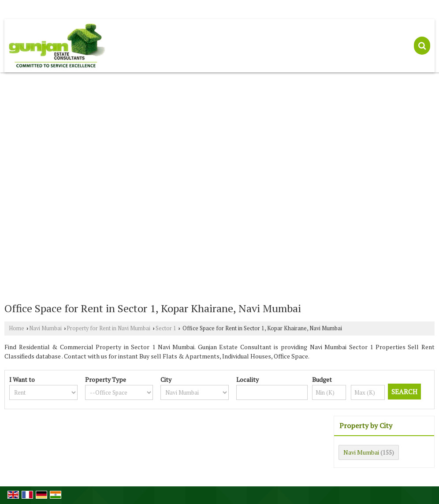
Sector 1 (166, 328)
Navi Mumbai (45, 328)
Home (17, 328)
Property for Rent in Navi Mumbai (108, 328)
